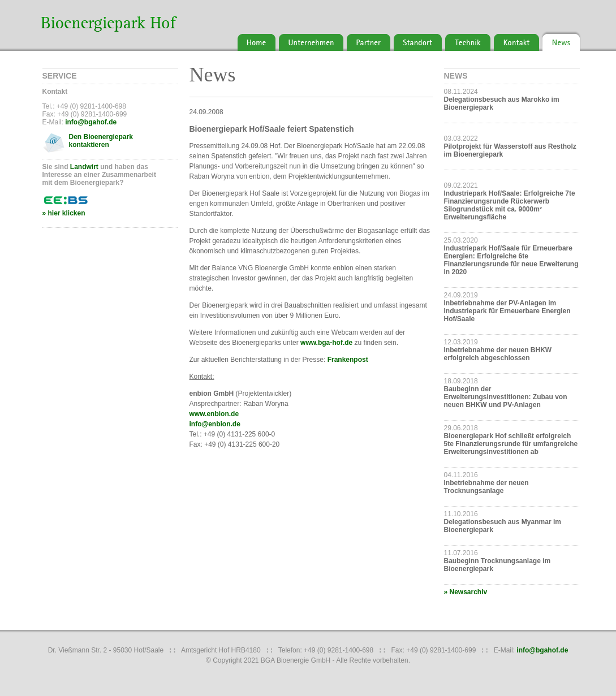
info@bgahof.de (91, 122)
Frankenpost (348, 360)
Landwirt (84, 167)
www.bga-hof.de (326, 343)
